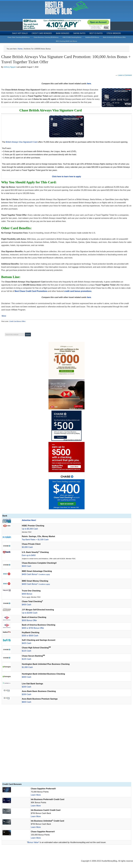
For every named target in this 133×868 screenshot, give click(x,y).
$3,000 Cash (27, 547)
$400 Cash (27, 605)
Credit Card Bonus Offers (17, 321)
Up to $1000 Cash (30, 613)
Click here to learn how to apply (67, 177)
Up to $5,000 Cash (30, 529)
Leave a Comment (125, 75)
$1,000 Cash (27, 667)
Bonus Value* (33, 842)
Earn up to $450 (29, 555)
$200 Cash (27, 687)
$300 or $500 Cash (30, 636)
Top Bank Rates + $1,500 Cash (35, 540)
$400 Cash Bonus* (36, 574)
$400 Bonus (27, 594)
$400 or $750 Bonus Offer (33, 628)
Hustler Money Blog (67, 8)
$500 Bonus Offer (29, 620)
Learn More (36, 795)
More (4, 316)
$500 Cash (27, 566)
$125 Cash (27, 651)
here (89, 84)
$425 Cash (27, 643)
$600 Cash (27, 702)
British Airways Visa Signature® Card (22, 142)
